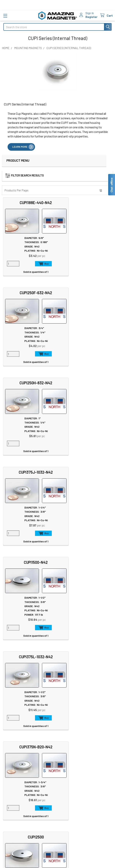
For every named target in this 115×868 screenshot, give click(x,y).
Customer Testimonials (18, 780)
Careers (8, 685)
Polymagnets (12, 735)
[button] (52, 176)
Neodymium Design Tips (76, 703)
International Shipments (19, 775)
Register (91, 17)
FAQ (6, 766)
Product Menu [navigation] (18, 160)
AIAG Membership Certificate (79, 712)
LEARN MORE (20, 147)
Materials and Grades (16, 726)
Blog (6, 699)
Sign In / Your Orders (16, 784)
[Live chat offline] (111, 185)
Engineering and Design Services (24, 721)
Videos (65, 708)
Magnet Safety (70, 685)
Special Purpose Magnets (19, 730)
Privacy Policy (14, 802)
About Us (9, 680)
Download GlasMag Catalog (78, 721)
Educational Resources (76, 690)
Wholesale (13, 836)
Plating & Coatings (73, 694)
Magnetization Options (75, 699)
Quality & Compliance (19, 820)
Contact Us (10, 762)
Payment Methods (17, 825)
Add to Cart (37, 263)
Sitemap (66, 680)
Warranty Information (19, 811)
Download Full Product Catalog (80, 717)
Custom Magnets (14, 716)
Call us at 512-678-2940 (58, 631)
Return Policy (14, 807)
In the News (11, 690)
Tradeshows (11, 694)
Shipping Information (17, 771)
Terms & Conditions (18, 816)
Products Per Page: (17, 190)
